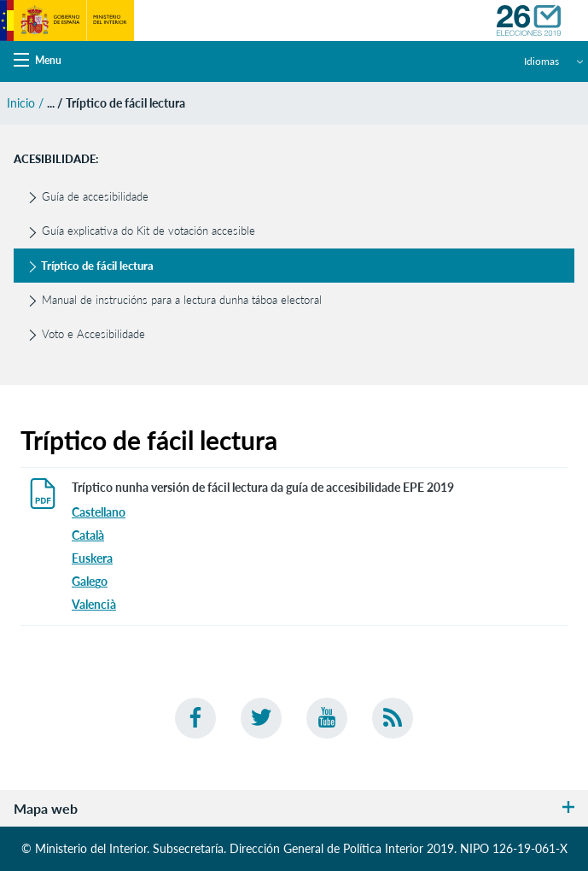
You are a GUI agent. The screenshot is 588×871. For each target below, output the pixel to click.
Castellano (99, 512)
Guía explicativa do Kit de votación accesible (141, 231)
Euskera (92, 558)
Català (88, 535)
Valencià (94, 604)
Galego (90, 581)
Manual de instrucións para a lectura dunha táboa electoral (175, 300)
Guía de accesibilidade (88, 196)
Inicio (21, 103)
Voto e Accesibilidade (86, 334)
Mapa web (294, 808)
